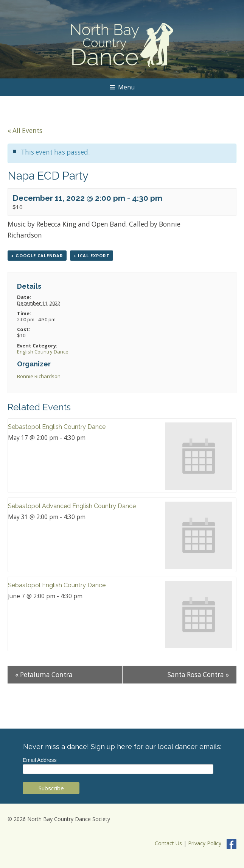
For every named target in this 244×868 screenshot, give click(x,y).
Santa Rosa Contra (198, 675)
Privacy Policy (205, 844)
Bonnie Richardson (39, 376)
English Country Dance (43, 352)
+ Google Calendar (37, 256)
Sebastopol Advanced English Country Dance (72, 506)
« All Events (25, 131)
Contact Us (168, 844)
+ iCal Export (92, 256)
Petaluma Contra (44, 675)
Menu (122, 87)
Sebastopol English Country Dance (57, 427)
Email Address (40, 760)
